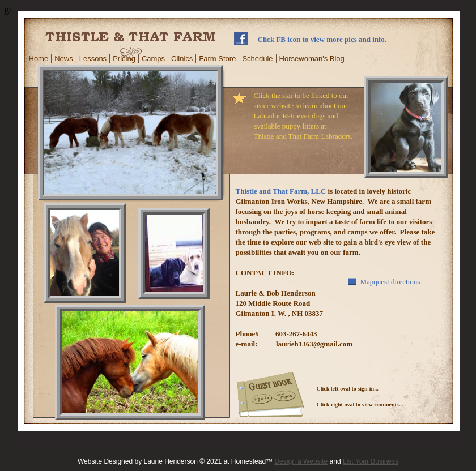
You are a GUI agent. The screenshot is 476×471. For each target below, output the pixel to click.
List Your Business (371, 461)
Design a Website (301, 461)
